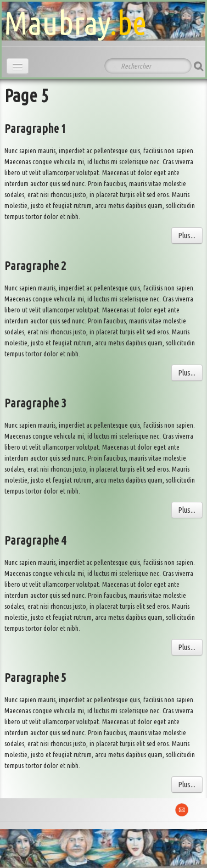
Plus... (187, 236)
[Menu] (18, 66)
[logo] (75, 20)
